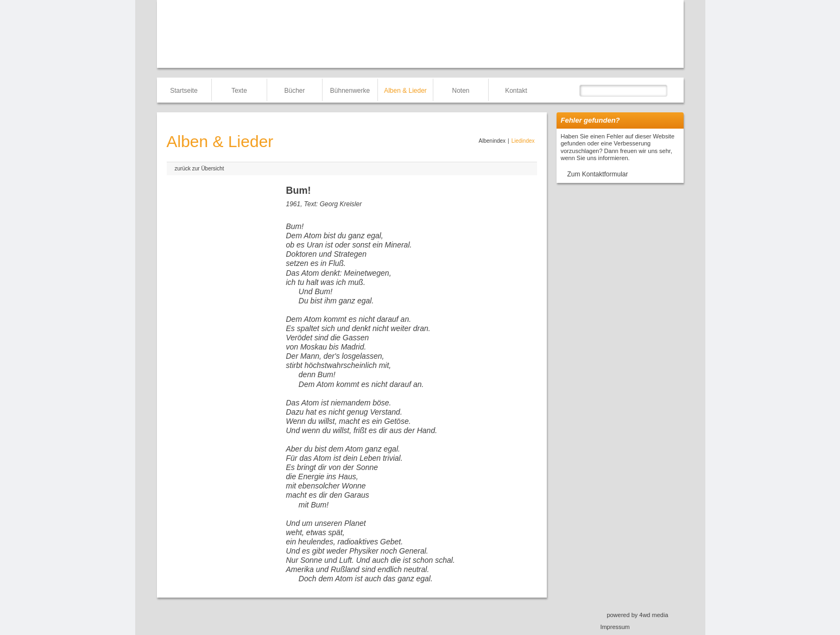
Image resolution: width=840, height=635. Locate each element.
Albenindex (492, 141)
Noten (460, 91)
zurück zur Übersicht (200, 169)
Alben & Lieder (405, 91)
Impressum (615, 627)
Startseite (184, 91)
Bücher (294, 91)
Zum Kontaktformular (598, 174)
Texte (239, 91)
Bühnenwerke (350, 91)
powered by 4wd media (637, 615)
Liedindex (523, 141)
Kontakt (516, 91)
